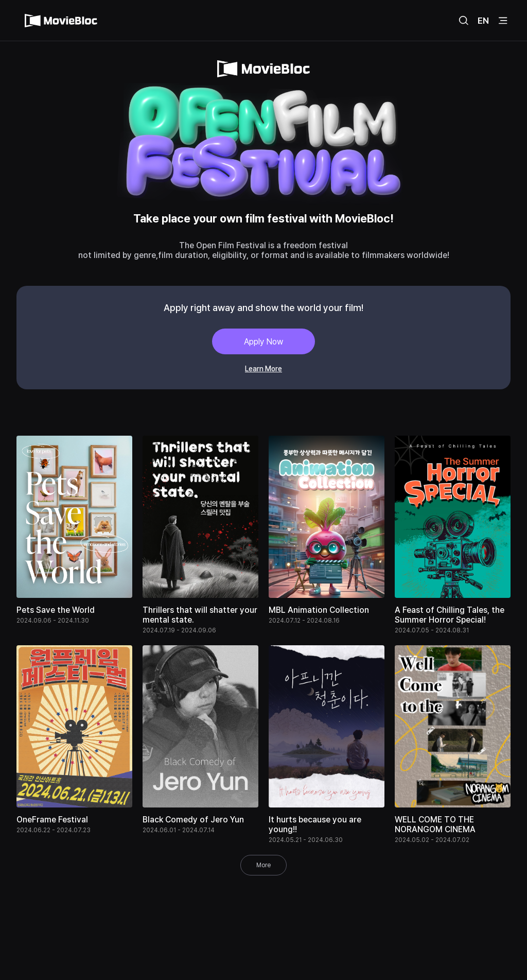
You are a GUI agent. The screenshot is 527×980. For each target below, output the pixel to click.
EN (483, 21)
